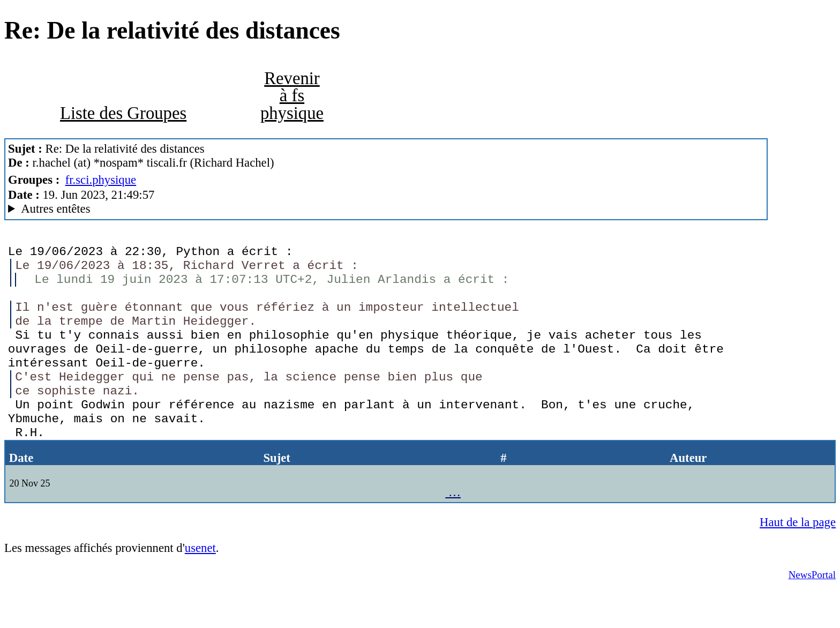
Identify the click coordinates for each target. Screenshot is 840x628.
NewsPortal (812, 612)
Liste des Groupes (123, 113)
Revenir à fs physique (292, 96)
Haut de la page (798, 560)
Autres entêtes (55, 209)
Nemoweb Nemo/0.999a (386, 209)
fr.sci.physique (101, 180)
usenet (200, 585)
